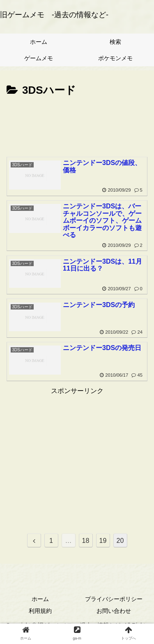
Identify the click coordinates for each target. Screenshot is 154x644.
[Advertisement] (77, 124)
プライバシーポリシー (114, 599)
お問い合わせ (114, 611)
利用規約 (40, 611)
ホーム (40, 599)
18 (86, 541)
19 (103, 541)
